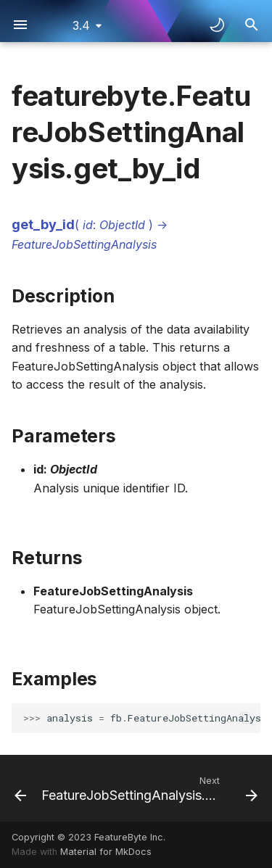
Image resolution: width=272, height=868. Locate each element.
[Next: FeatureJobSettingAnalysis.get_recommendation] (148, 788)
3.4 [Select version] (81, 25)
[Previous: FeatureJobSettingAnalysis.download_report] (15, 788)
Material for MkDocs (106, 852)
